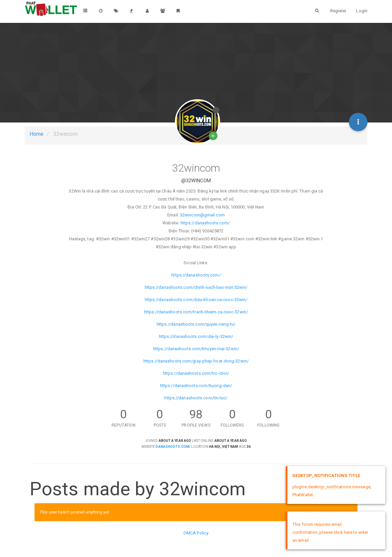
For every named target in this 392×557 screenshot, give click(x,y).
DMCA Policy (196, 533)
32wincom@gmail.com (202, 215)
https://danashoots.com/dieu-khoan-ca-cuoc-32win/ (196, 300)
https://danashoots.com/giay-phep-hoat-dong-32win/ (196, 361)
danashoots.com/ (173, 447)
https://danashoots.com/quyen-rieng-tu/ (196, 324)
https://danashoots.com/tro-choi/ (196, 373)
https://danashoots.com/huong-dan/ (196, 386)
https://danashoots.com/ (205, 223)
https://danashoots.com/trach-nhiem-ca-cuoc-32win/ (196, 312)
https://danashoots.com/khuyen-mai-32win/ (196, 349)
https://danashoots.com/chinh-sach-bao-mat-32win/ (196, 287)
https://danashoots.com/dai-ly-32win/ (196, 336)
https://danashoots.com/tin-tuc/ (196, 398)
